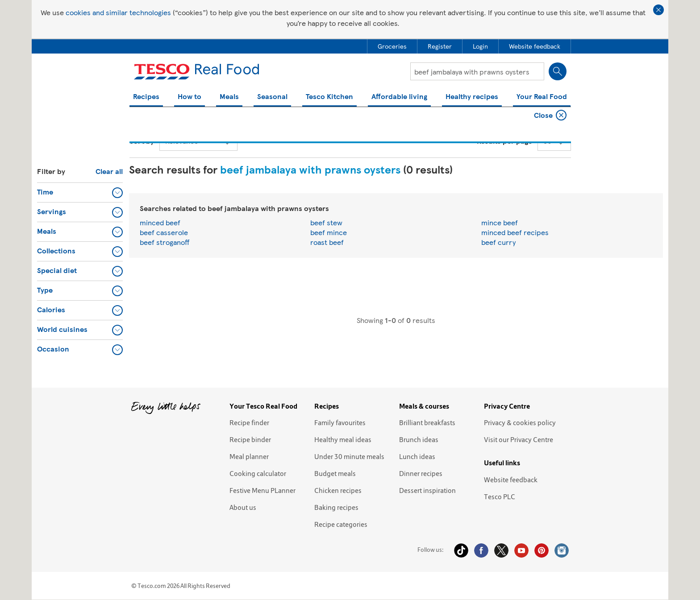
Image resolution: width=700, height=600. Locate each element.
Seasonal (272, 97)
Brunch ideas (419, 439)
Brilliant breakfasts (427, 422)
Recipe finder (249, 422)
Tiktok (461, 550)
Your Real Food (542, 97)
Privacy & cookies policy (520, 422)
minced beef (160, 222)
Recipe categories (341, 524)
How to (190, 97)
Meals (229, 97)
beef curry (498, 242)
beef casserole (164, 232)
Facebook (481, 550)
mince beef (500, 222)
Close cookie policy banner (658, 10)
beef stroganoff (165, 242)
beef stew (326, 222)
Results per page (504, 141)
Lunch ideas (417, 456)
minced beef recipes (515, 232)
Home (137, 116)
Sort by (142, 141)
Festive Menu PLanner (262, 490)
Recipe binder (250, 439)
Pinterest (542, 550)
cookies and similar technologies (118, 12)
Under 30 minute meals (349, 456)
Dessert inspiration (427, 490)
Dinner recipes (421, 473)
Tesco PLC (500, 497)
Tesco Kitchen (329, 97)
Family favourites (340, 422)
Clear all (109, 171)
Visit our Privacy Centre (519, 439)
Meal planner (249, 456)
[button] (80, 192)
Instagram (562, 550)
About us (243, 507)
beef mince (329, 232)
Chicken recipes (338, 490)
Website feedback (511, 480)
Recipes (146, 97)
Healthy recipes (472, 97)
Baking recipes (336, 507)
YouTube (521, 550)
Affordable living (399, 97)
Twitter (501, 550)
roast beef (327, 242)
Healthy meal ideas (343, 439)
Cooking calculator (258, 473)
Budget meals (335, 473)
